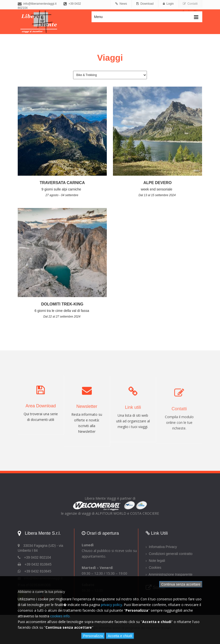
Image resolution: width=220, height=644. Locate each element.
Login (168, 4)
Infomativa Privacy (161, 547)
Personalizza (93, 636)
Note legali (155, 561)
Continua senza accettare (181, 584)
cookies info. (60, 616)
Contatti (190, 4)
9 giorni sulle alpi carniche (62, 189)
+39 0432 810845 (38, 571)
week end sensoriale (157, 189)
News (121, 4)
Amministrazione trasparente (169, 574)
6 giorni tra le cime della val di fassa (62, 311)
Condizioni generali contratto (169, 554)
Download (145, 4)
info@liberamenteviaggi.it (37, 4)
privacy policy (111, 605)
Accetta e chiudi (120, 636)
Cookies (153, 568)
